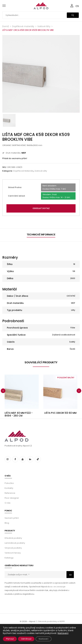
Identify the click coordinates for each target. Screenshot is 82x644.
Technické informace (41, 235)
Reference (10, 493)
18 (74, 264)
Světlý (72, 342)
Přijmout (10, 639)
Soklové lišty (44, 26)
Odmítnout (26, 639)
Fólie (73, 328)
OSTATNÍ (71, 296)
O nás (8, 503)
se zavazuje (59, 587)
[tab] (41, 235)
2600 (73, 278)
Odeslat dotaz (41, 208)
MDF (73, 303)
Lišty (73, 310)
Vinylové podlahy (13, 548)
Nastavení (63, 633)
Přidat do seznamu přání (15, 158)
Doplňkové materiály (23, 26)
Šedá (72, 349)
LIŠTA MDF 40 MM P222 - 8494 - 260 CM (19, 414)
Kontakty (9, 488)
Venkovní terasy (13, 553)
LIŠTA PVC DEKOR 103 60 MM (60, 413)
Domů (6, 26)
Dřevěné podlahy (13, 538)
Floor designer (12, 498)
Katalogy (9, 558)
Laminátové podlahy (15, 543)
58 (74, 271)
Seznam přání (12, 518)
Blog (7, 523)
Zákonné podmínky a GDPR (51, 621)
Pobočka (9, 483)
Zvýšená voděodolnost (64, 335)
